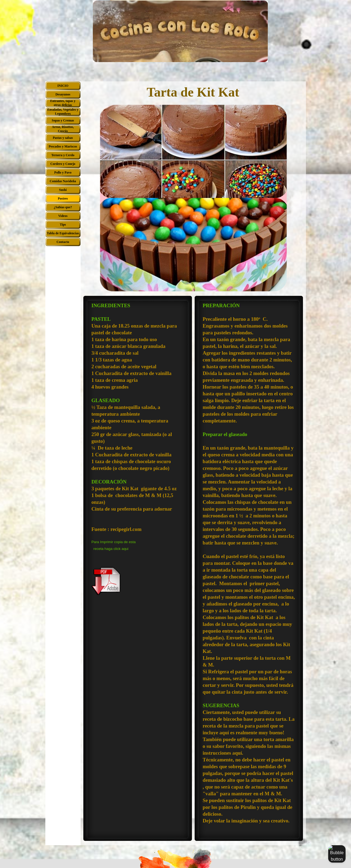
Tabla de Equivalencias (63, 233)
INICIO (63, 86)
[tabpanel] (138, 449)
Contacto (63, 242)
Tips (63, 225)
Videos (63, 216)
